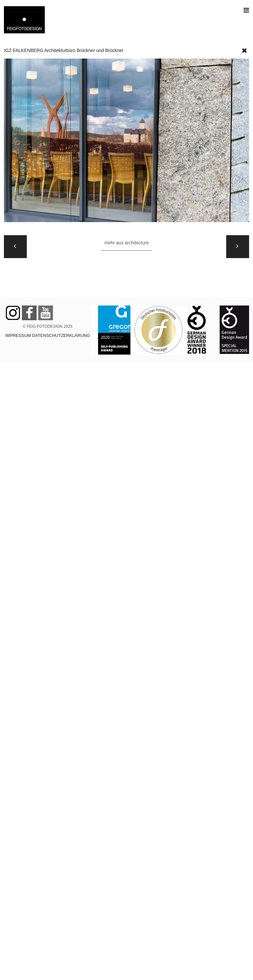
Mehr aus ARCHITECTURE (126, 243)
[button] (245, 49)
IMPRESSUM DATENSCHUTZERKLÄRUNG (48, 335)
